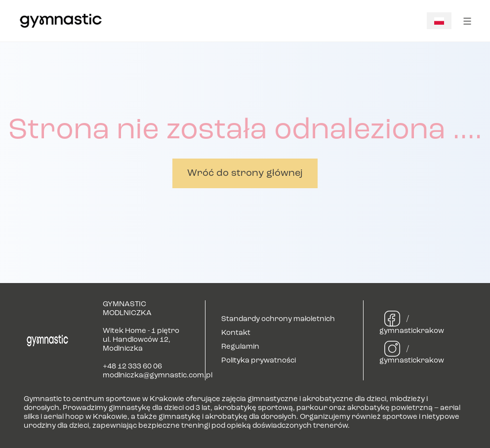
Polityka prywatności (259, 361)
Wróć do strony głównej (245, 173)
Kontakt (236, 333)
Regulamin (240, 347)
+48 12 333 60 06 (132, 367)
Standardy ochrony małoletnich (278, 319)
